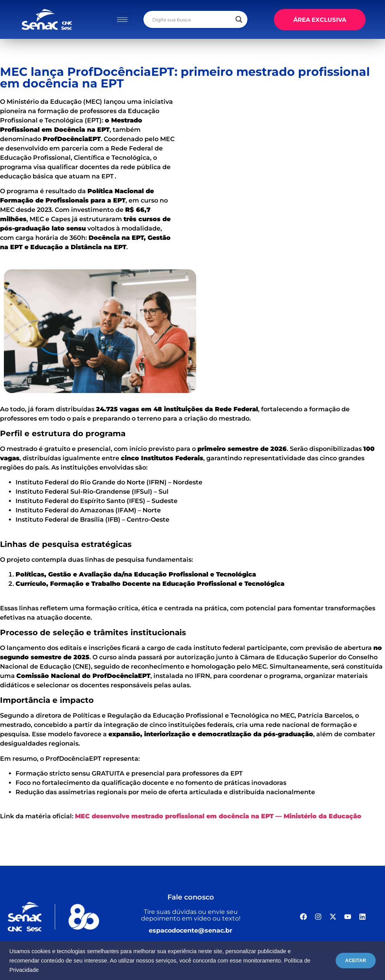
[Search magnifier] (239, 19)
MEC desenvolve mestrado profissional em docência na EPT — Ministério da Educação (218, 816)
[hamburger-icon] (122, 20)
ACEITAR (352, 961)
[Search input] (192, 19)
